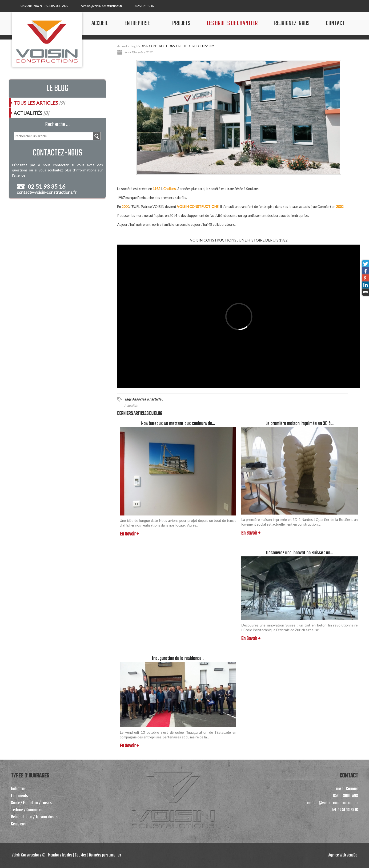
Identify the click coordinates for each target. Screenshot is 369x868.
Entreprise (137, 23)
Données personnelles (105, 855)
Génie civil (19, 824)
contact (335, 23)
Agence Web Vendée (343, 855)
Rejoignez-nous (292, 23)
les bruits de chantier (232, 23)
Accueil (122, 46)
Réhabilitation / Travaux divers (34, 817)
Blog (133, 46)
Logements (20, 796)
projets (181, 23)
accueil (100, 23)
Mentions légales (60, 855)
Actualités (131, 405)
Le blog (57, 89)
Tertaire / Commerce (27, 810)
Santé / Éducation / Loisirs (31, 803)
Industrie (18, 789)
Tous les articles (39, 103)
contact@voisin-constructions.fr (102, 6)
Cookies (81, 855)
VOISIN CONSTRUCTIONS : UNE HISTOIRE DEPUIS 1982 (176, 46)
